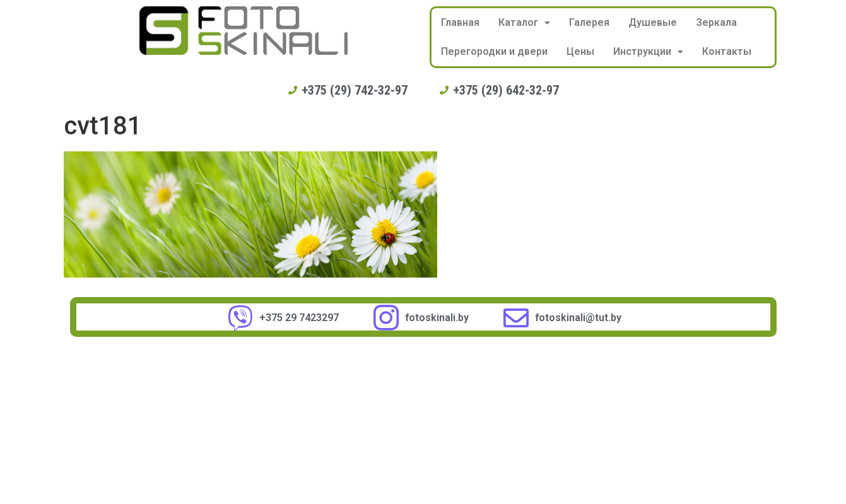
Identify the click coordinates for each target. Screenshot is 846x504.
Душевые (653, 22)
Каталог (524, 22)
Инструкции (648, 51)
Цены (580, 51)
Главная (460, 22)
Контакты (727, 51)
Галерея (589, 22)
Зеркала (716, 22)
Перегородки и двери (494, 51)
